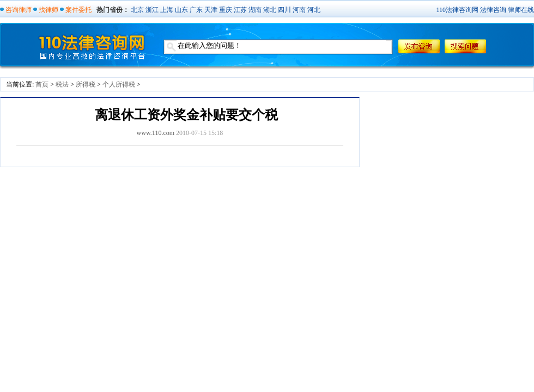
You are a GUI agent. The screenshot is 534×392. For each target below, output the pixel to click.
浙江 (152, 10)
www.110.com (156, 133)
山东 (181, 10)
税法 (62, 84)
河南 (299, 10)
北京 (137, 10)
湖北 (270, 10)
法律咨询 (493, 10)
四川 (284, 10)
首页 (42, 84)
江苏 (240, 10)
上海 (167, 10)
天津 (211, 10)
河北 (314, 10)
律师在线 (521, 10)
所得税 (86, 84)
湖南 (255, 10)
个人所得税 (119, 84)
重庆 (226, 10)
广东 (196, 10)
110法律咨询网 (457, 10)
